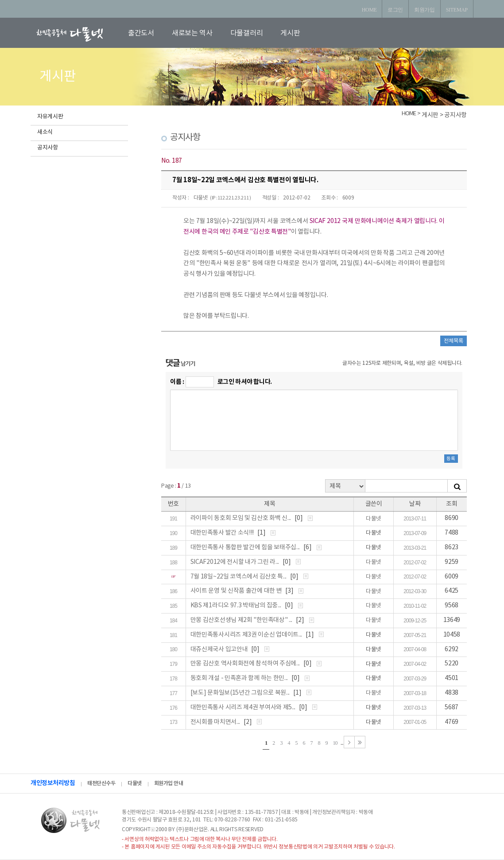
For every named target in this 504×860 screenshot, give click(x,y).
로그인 (395, 10)
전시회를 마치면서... (216, 722)
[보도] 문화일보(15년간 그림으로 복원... (241, 693)
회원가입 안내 (169, 783)
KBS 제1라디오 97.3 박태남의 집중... (236, 606)
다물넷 (201, 198)
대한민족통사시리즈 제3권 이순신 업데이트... (247, 635)
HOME (369, 10)
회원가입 (425, 10)
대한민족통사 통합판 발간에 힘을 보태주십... (246, 547)
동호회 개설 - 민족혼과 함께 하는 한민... (240, 678)
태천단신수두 (101, 783)
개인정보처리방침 (53, 783)
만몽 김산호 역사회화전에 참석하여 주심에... (246, 664)
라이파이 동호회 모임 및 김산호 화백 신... (241, 518)
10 (335, 743)
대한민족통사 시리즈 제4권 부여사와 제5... (244, 708)
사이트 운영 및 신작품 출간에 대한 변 (237, 591)
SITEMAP (457, 10)
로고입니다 (80, 34)
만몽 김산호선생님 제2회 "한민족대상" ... (242, 620)
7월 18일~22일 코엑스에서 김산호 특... (239, 577)
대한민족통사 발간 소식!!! (223, 533)
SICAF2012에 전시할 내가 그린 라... (235, 562)
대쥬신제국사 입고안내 (220, 649)
